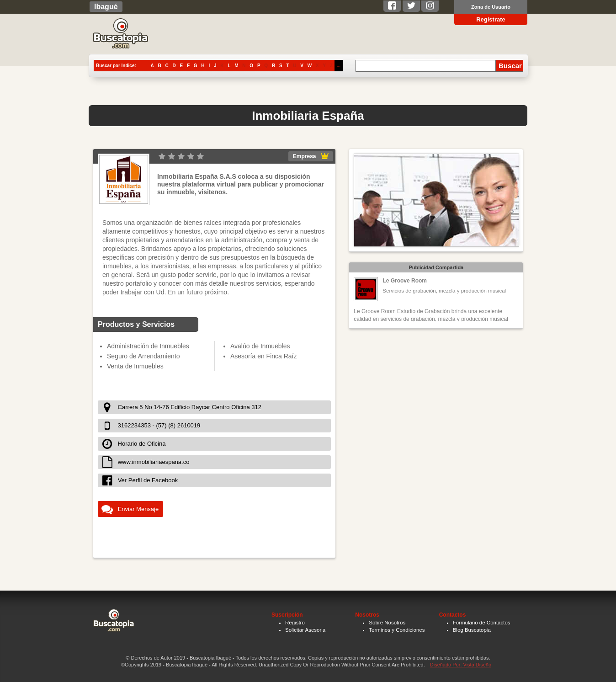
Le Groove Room (405, 281)
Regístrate (491, 19)
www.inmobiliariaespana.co (154, 462)
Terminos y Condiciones (397, 630)
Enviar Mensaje (138, 509)
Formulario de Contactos (482, 623)
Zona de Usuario (491, 7)
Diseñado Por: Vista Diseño (461, 665)
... (339, 66)
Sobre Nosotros (387, 623)
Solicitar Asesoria (305, 630)
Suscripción (287, 615)
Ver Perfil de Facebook (148, 480)
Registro (295, 623)
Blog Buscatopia (472, 630)
